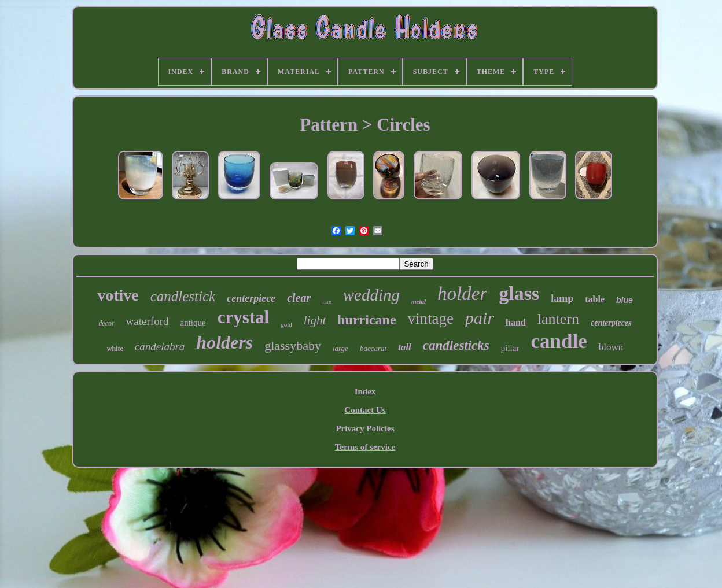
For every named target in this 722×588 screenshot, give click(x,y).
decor (106, 323)
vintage (431, 319)
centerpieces (611, 323)
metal (419, 301)
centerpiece (251, 298)
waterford (148, 321)
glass (519, 293)
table (595, 299)
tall (405, 347)
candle (559, 341)
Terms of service (365, 447)
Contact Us (365, 410)
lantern (558, 319)
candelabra (160, 347)
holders (224, 342)
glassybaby (293, 345)
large (340, 348)
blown (611, 347)
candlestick (183, 296)
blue (625, 300)
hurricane (366, 320)
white (115, 349)
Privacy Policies (365, 428)
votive (118, 295)
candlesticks (456, 345)
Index (365, 391)
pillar (510, 348)
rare (327, 302)
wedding (371, 295)
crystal (244, 317)
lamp (562, 298)
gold (286, 324)
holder (462, 294)
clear (299, 298)
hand (516, 322)
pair (480, 318)
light (315, 320)
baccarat (373, 348)
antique (193, 323)
